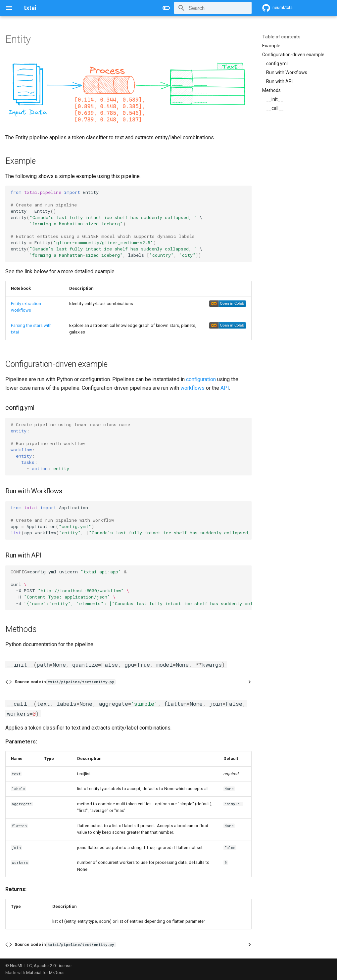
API (225, 388)
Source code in (65, 682)
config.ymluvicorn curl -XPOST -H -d (131, 587)
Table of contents (281, 37)
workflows (193, 388)
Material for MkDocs (45, 973)
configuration (201, 379)
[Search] (213, 8)
